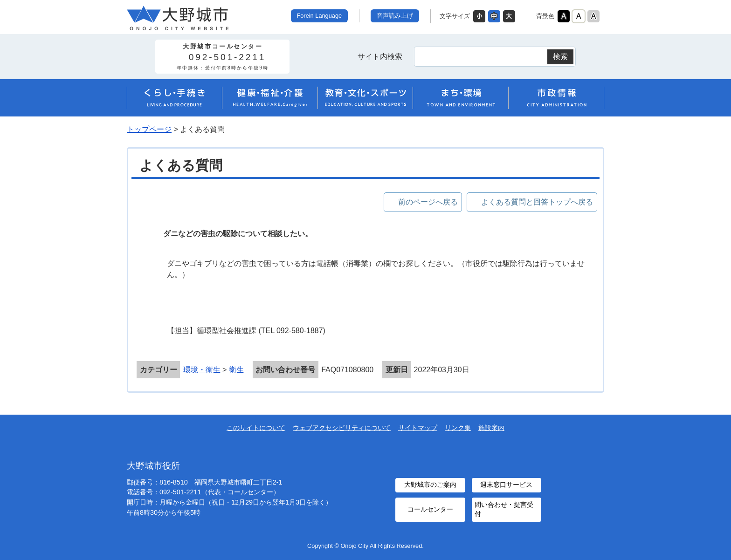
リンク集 (458, 428)
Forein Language (319, 16)
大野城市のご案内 (430, 485)
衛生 (236, 370)
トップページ (149, 129)
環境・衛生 (202, 370)
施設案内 (491, 428)
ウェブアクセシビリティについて (342, 428)
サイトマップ (418, 428)
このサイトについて (256, 428)
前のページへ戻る (428, 202)
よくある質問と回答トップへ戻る (537, 202)
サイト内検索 (380, 57)
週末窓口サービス (506, 485)
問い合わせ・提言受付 (504, 509)
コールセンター (430, 509)
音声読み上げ (395, 16)
